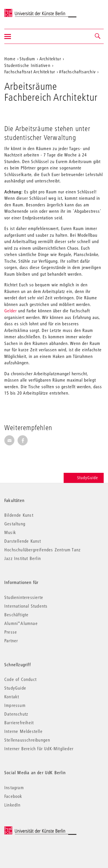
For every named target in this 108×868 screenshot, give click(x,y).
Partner (11, 641)
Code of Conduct (20, 679)
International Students (26, 606)
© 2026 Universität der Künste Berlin (34, 829)
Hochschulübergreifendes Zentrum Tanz (42, 550)
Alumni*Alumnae (21, 623)
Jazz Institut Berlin (23, 558)
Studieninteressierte (24, 597)
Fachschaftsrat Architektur (30, 72)
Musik (10, 532)
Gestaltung (15, 524)
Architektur (50, 59)
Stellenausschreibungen (27, 740)
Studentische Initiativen (27, 65)
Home (10, 59)
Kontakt (12, 697)
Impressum (15, 705)
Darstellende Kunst (23, 541)
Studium (27, 59)
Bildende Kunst (19, 515)
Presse (11, 632)
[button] (98, 36)
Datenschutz (16, 714)
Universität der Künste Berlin (27, 11)
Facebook (13, 796)
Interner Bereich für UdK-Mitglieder (39, 748)
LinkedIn (13, 805)
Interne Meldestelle (23, 731)
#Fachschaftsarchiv (77, 72)
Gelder (11, 311)
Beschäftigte (16, 615)
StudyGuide (84, 478)
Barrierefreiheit (19, 723)
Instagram (14, 787)
